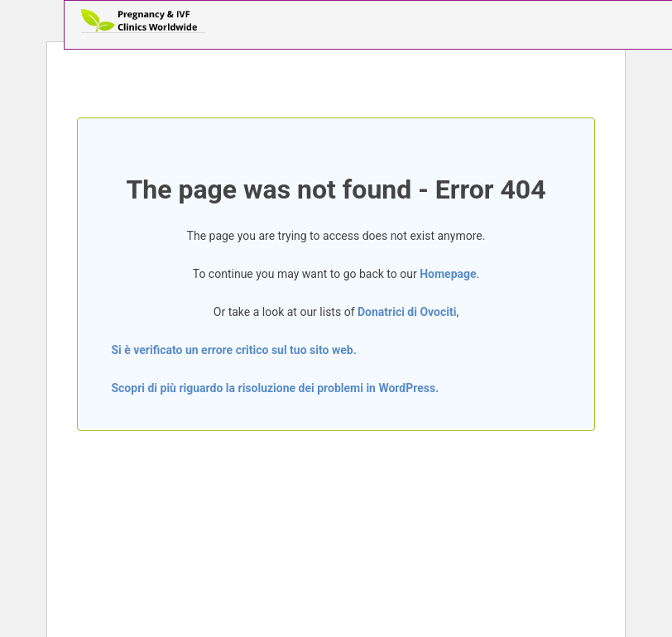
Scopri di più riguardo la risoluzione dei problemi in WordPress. (275, 388)
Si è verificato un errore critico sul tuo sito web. (233, 350)
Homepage (448, 274)
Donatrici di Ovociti (407, 312)
